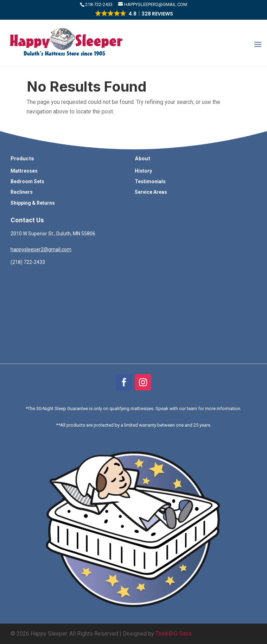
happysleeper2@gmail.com (41, 249)
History (143, 171)
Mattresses (24, 171)
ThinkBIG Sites (174, 634)
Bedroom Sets (27, 181)
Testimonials (150, 181)
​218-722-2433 (99, 4)
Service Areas (151, 192)
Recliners (22, 192)
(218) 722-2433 (28, 262)
